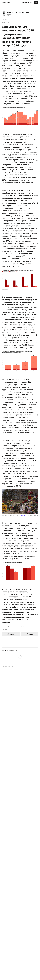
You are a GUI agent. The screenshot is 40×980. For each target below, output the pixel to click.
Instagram (23, 515)
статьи (4, 19)
